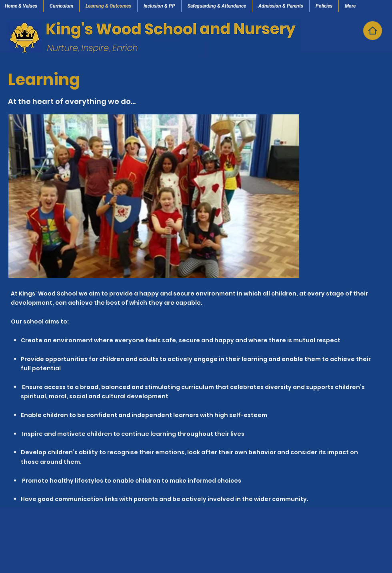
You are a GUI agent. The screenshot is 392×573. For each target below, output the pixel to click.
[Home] (373, 31)
